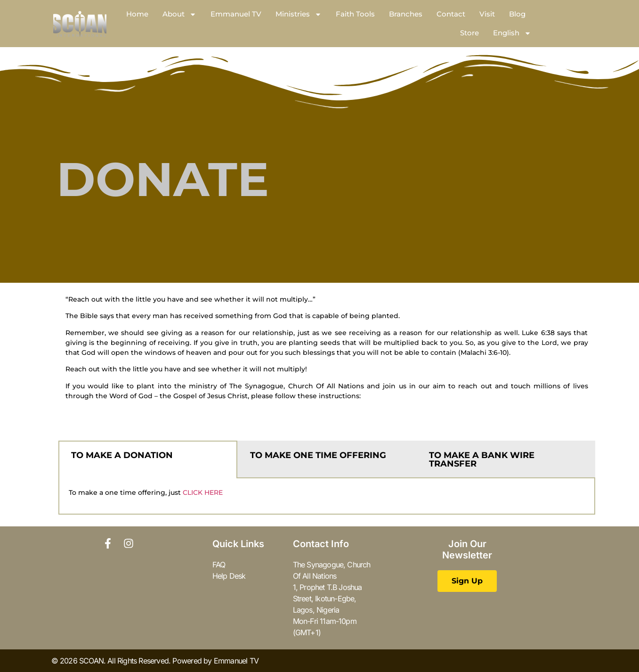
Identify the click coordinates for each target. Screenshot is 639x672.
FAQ (219, 565)
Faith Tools (355, 14)
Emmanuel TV (236, 14)
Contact (451, 14)
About (179, 14)
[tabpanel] (327, 496)
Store (469, 33)
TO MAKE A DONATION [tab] (122, 455)
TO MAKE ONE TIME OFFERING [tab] (318, 455)
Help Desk (229, 576)
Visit (487, 14)
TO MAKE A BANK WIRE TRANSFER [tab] (482, 459)
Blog (517, 14)
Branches (406, 14)
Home (137, 14)
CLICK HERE (203, 492)
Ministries (299, 14)
